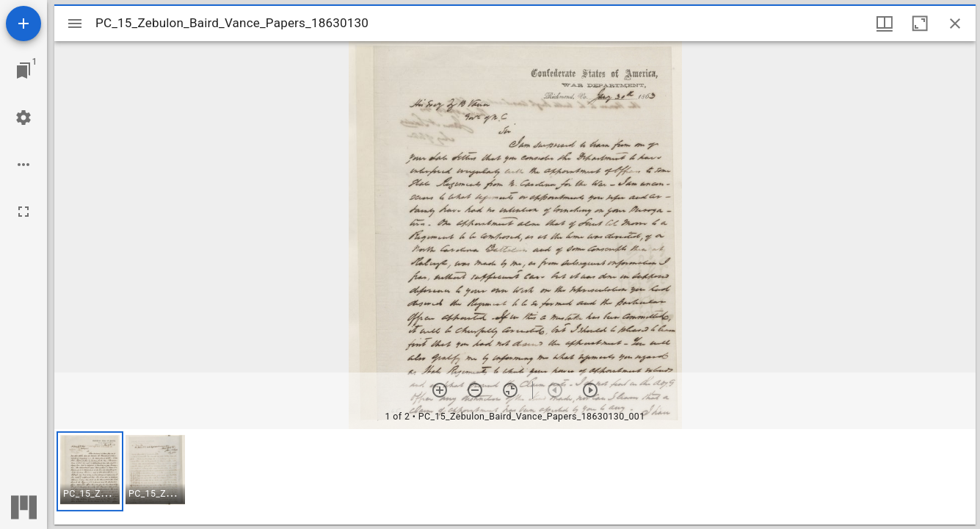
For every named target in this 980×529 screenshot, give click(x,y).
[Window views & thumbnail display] (885, 24)
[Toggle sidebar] (75, 24)
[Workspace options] (23, 165)
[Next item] (590, 390)
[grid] (515, 477)
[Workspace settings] (23, 118)
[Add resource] (23, 24)
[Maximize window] (920, 24)
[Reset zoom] (510, 390)
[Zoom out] (475, 390)
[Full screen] (23, 212)
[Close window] (955, 24)
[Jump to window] (23, 71)
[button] (90, 471)
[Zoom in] (440, 390)
